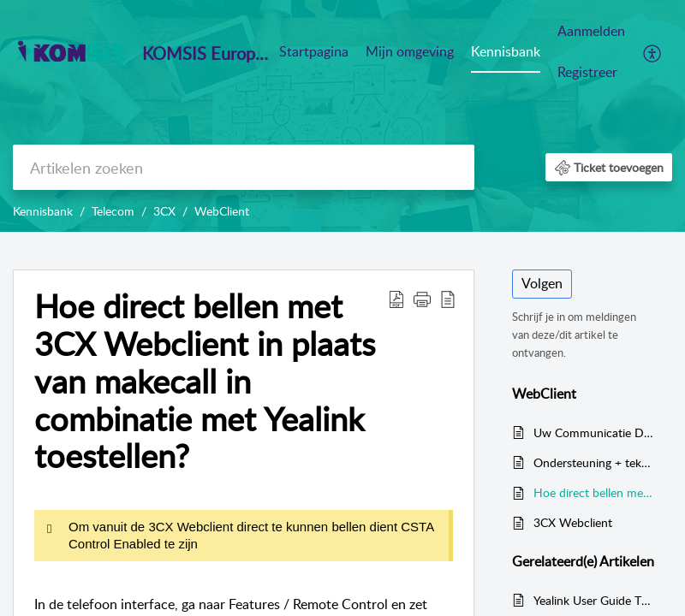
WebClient (222, 211)
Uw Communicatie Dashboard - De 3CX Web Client (594, 432)
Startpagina (314, 51)
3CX (164, 211)
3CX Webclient (573, 522)
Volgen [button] (542, 283)
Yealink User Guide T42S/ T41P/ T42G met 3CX (594, 600)
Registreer (587, 72)
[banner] (342, 116)
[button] (609, 167)
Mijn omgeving (410, 51)
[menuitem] (591, 53)
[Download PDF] (396, 299)
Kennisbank (506, 51)
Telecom (113, 211)
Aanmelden (591, 31)
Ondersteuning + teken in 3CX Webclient (594, 462)
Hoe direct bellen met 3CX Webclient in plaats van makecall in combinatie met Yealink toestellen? (205, 381)
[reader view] (448, 299)
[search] (244, 167)
